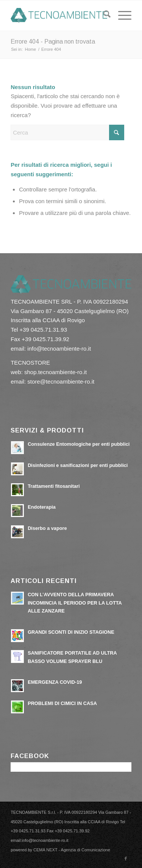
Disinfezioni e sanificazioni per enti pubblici (78, 465)
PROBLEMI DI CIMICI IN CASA (62, 703)
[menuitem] (103, 16)
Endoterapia (42, 507)
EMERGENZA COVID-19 (55, 682)
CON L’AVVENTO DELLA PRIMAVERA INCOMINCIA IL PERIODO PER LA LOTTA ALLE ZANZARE (75, 603)
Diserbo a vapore (47, 528)
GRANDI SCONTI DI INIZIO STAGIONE (71, 632)
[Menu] (121, 16)
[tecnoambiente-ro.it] (59, 16)
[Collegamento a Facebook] (126, 859)
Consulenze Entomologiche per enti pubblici (79, 444)
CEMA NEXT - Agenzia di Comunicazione (72, 850)
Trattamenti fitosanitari (54, 486)
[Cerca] (103, 16)
